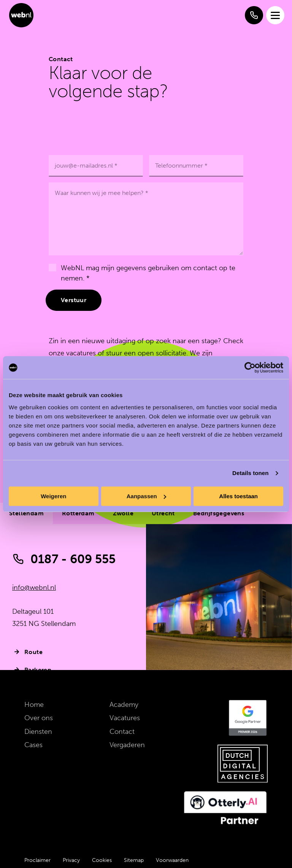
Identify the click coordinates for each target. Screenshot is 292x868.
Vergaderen (127, 745)
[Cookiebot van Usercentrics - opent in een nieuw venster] (250, 367)
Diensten (38, 732)
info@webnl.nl (34, 588)
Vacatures (125, 718)
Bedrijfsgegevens (219, 513)
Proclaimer (37, 860)
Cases (33, 745)
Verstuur (74, 300)
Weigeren (53, 496)
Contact (122, 732)
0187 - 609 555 (64, 559)
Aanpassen (146, 496)
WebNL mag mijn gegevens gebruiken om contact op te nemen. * (148, 273)
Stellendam (26, 513)
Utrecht (163, 513)
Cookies (102, 860)
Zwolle (123, 513)
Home (34, 705)
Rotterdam (78, 513)
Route (27, 652)
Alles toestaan (238, 496)
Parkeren (32, 670)
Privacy (71, 860)
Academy (124, 705)
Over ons (39, 718)
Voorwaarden (172, 860)
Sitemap (134, 860)
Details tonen (250, 473)
